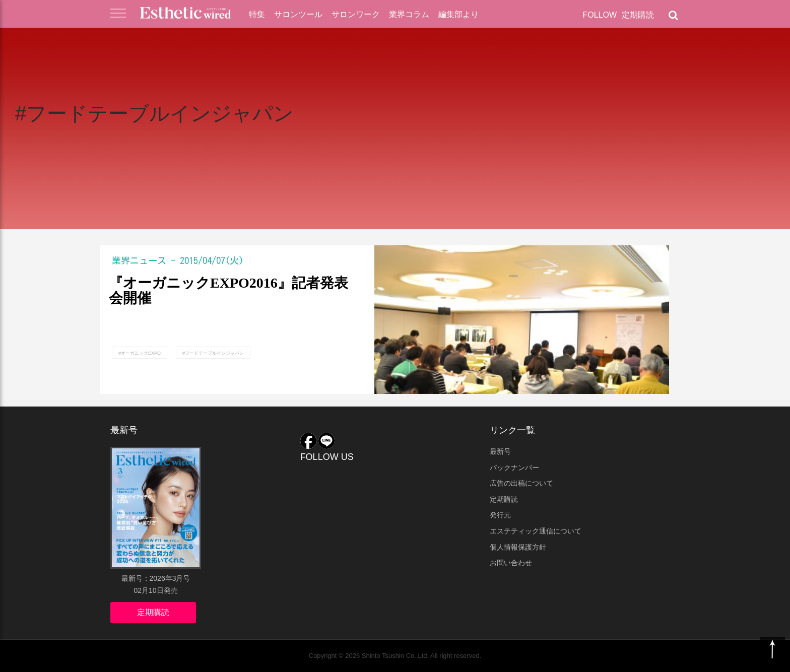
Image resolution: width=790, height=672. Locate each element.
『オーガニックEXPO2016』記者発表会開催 (228, 291)
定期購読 (638, 15)
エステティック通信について (536, 531)
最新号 (500, 451)
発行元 (500, 515)
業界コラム (409, 14)
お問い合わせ (511, 563)
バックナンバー (514, 467)
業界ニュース (139, 260)
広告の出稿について (521, 483)
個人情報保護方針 (518, 547)
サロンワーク (356, 14)
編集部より (458, 14)
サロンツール (298, 14)
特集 (257, 14)
